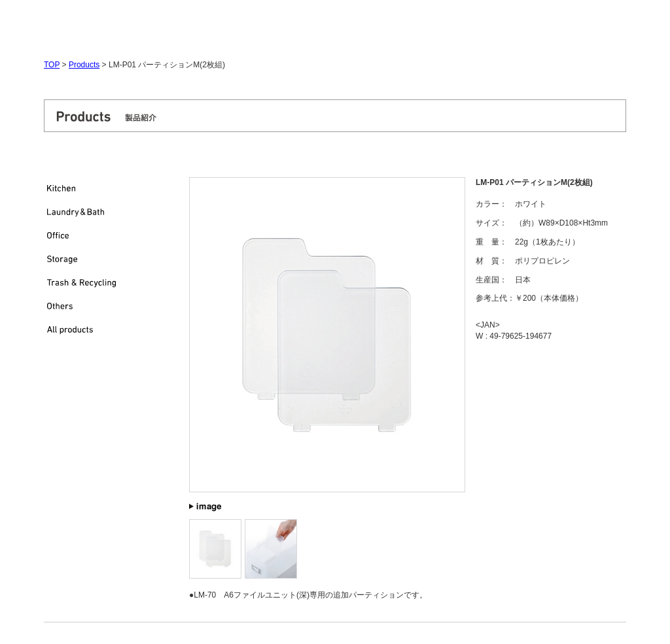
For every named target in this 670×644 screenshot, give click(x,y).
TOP (52, 65)
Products (84, 65)
